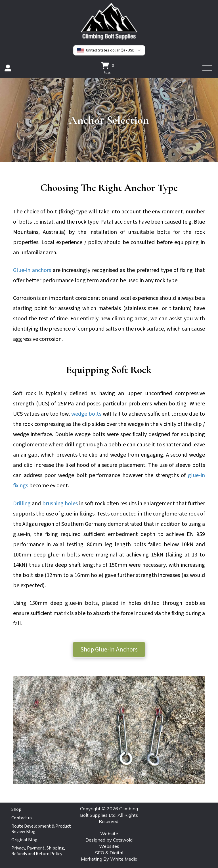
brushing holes (60, 504)
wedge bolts (86, 414)
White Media (124, 859)
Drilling (22, 504)
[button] (108, 65)
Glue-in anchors (32, 270)
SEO (100, 853)
